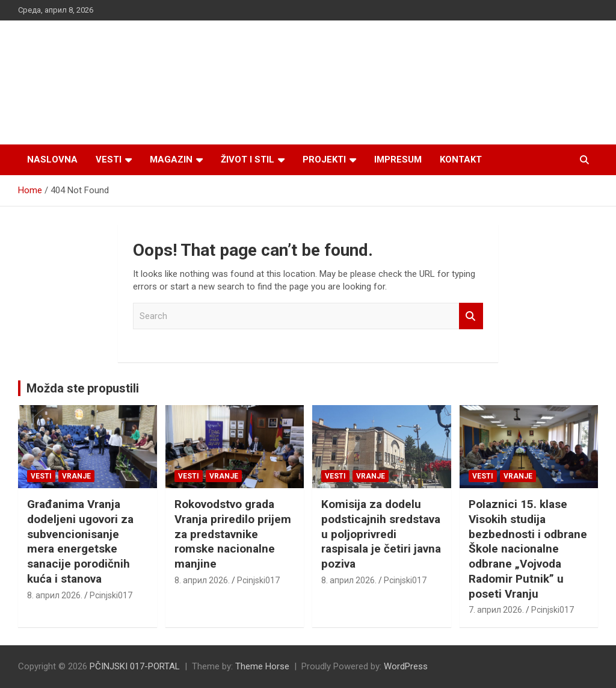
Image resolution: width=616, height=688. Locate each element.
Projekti (324, 160)
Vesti (109, 160)
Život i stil (248, 160)
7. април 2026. (496, 610)
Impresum (398, 160)
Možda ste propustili (83, 388)
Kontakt (461, 160)
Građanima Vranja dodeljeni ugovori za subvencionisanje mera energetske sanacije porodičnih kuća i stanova (80, 541)
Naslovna (52, 160)
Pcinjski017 (111, 595)
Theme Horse (262, 666)
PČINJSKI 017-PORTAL (135, 666)
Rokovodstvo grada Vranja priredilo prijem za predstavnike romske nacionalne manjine (233, 534)
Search (471, 316)
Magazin (171, 160)
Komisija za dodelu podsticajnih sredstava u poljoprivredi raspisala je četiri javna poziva (381, 534)
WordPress (406, 666)
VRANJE (76, 476)
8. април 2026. (55, 595)
